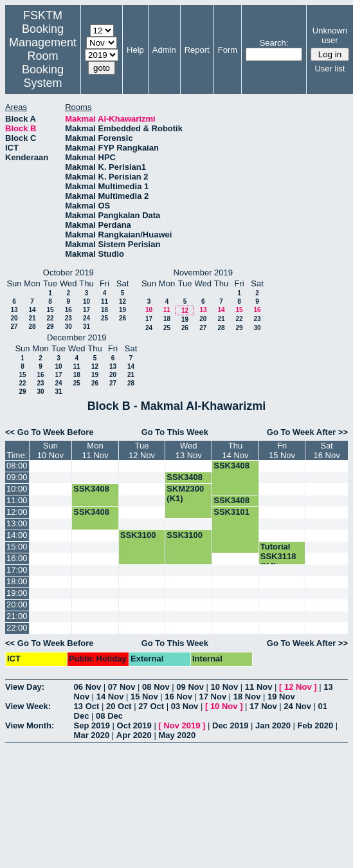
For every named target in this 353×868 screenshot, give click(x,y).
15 (50, 310)
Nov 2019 (182, 725)
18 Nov (247, 697)
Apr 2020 (134, 735)
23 (68, 318)
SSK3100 (138, 535)
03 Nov (185, 706)
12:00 (17, 512)
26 (122, 318)
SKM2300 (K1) (185, 494)
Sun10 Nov (50, 450)
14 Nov (110, 697)
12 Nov (298, 687)
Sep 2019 (92, 725)
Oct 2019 (134, 725)
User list (330, 69)
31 (86, 327)
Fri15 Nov (282, 450)
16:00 (17, 558)
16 (68, 310)
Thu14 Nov (235, 450)
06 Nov (88, 687)
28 (32, 327)
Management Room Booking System (43, 63)
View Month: (30, 725)
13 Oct (87, 706)
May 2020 (177, 735)
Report (197, 50)
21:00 (17, 616)
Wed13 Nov (189, 450)
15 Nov (144, 697)
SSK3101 (231, 512)
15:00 (17, 547)
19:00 (17, 593)
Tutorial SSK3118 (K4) (278, 556)
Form (228, 50)
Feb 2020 (316, 725)
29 (50, 327)
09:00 (17, 477)
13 (14, 310)
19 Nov (281, 697)
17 (86, 310)
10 (86, 301)
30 (68, 327)
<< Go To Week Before (50, 432)
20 (14, 318)
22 (50, 318)
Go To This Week (175, 432)
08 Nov (156, 687)
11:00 (17, 500)
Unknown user (330, 35)
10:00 (17, 489)
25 (104, 318)
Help (135, 50)
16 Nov (178, 697)
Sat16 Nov (327, 450)
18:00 (17, 581)
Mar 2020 (92, 735)
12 (122, 301)
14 (32, 310)
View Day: (25, 687)
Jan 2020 (273, 725)
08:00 (17, 466)
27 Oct (151, 706)
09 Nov (190, 687)
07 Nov (122, 687)
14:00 (17, 535)
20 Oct (119, 706)
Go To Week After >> (307, 432)
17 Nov (213, 697)
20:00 (17, 605)
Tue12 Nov (142, 450)
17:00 (17, 570)
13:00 (17, 523)
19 (122, 310)
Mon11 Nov (95, 450)
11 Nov (259, 687)
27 (14, 327)
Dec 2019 (230, 725)
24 (86, 318)
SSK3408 (231, 466)
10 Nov (225, 687)
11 (104, 301)
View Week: (28, 706)
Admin (164, 50)
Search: (274, 43)
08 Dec (109, 716)
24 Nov (297, 706)
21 (32, 318)
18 (104, 310)
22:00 (17, 628)
